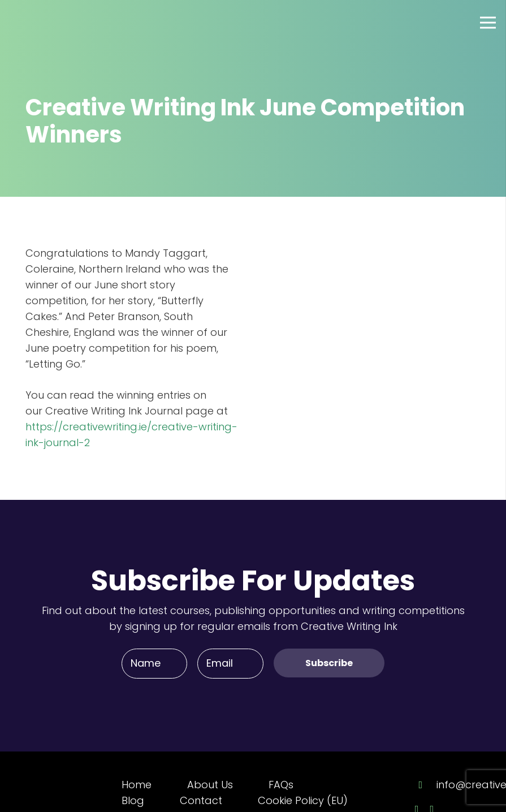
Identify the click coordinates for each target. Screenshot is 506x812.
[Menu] (488, 23)
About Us (210, 785)
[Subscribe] (329, 663)
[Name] (154, 663)
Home (137, 785)
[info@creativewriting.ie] (426, 785)
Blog (133, 800)
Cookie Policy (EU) (303, 800)
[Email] (230, 663)
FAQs (281, 785)
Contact (201, 800)
